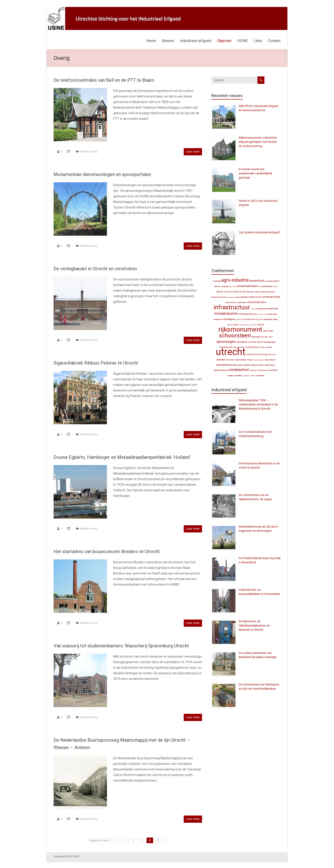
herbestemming (271, 297)
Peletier (230, 325)
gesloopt (244, 297)
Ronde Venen (268, 331)
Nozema (239, 320)
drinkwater (250, 292)
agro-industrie (235, 280)
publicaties (236, 325)
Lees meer (193, 152)
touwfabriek (268, 347)
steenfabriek (242, 342)
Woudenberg (238, 376)
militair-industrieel (245, 314)
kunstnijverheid (262, 309)
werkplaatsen (239, 370)
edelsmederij (265, 292)
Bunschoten (268, 286)
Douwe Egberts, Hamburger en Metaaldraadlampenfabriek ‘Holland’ (122, 457)
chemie (220, 292)
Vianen (232, 360)
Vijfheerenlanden (241, 360)
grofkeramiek (255, 297)
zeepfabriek (246, 376)
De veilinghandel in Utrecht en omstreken (95, 269)
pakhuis (276, 320)
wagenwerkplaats (259, 360)
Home (151, 41)
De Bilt (242, 292)
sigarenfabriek (256, 337)
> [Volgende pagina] (166, 840)
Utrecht (231, 352)
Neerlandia (269, 314)
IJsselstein (242, 302)
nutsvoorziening (250, 319)
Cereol (275, 287)
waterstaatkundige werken (250, 365)
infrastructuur (232, 307)
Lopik (276, 309)
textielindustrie (252, 347)
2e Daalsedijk (216, 281)
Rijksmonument (240, 329)
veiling (228, 360)
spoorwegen (226, 342)
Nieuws (168, 41)
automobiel (269, 281)
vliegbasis (250, 360)
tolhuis (262, 347)
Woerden (273, 370)
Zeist (252, 376)
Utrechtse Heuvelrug (257, 354)
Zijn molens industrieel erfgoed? (259, 232)
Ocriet (261, 320)
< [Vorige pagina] (117, 840)
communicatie (231, 292)
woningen (231, 376)
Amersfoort (257, 281)
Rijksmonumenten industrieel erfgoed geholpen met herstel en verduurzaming (258, 142)
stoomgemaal (269, 342)
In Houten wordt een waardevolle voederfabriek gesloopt (255, 173)
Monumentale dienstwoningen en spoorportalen (102, 174)
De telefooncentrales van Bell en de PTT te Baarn (104, 80)
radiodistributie (244, 325)
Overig (94, 152)
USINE (242, 41)
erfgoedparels (231, 297)
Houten (228, 302)
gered (238, 297)
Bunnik (260, 286)
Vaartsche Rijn (272, 355)
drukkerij (257, 292)
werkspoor (253, 370)
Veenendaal (221, 360)
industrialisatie (257, 302)
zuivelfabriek (260, 376)
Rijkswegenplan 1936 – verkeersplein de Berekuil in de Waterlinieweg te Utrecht (258, 405)
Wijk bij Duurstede (263, 370)
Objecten (224, 41)
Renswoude (253, 325)
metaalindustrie (226, 313)
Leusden (271, 309)
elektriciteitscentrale (219, 297)
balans (218, 286)
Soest (270, 337)
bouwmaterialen (248, 286)
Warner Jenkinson (270, 360)
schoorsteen (235, 335)
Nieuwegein (229, 319)
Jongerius (253, 309)
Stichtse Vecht (255, 342)
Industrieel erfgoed (196, 41)
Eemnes (272, 292)
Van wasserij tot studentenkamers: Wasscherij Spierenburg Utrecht (121, 646)
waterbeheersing (226, 365)
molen (255, 314)
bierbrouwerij (233, 286)
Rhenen (261, 325)
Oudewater (268, 319)
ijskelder (234, 303)
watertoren (270, 365)
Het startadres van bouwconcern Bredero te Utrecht (107, 551)
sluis (266, 337)
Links (258, 41)
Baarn (277, 281)
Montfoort (262, 314)
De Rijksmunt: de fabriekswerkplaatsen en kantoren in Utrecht (254, 626)
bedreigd (225, 286)
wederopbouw (221, 370)
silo (263, 337)
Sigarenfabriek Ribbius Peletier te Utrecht (96, 363)
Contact (274, 41)
